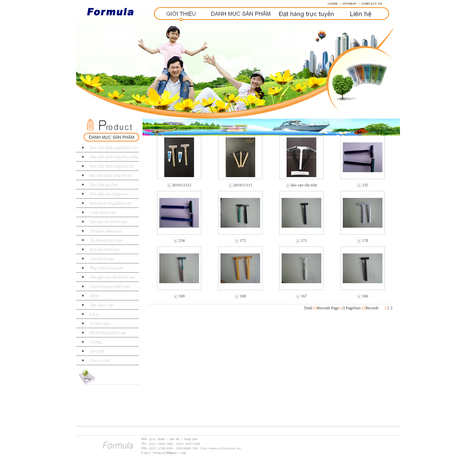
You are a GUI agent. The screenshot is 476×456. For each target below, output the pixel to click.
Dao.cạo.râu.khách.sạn (108, 222)
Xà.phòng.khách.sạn (106, 240)
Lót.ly (95, 314)
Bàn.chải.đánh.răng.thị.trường (114, 157)
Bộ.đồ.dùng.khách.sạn (108, 333)
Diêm (94, 296)
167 (304, 296)
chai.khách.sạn (102, 259)
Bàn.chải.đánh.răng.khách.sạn (114, 148)
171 (304, 241)
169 (181, 296)
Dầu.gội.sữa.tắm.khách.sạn (113, 277)
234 (181, 241)
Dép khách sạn (102, 305)
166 (365, 296)
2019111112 (181, 185)
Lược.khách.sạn (103, 212)
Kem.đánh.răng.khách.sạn (111, 203)
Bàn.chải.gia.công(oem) (109, 194)
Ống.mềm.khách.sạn (107, 268)
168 (243, 296)
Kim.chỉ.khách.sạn (105, 249)
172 (243, 241)
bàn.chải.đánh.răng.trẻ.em (111, 175)
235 (365, 185)
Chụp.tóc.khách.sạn (106, 231)
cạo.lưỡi (97, 351)
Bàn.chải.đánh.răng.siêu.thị (112, 166)
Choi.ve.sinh (100, 361)
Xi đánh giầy (100, 323)
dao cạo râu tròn (304, 185)
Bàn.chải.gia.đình (104, 185)
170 (365, 241)
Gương (96, 342)
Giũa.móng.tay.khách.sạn (110, 286)
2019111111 (243, 185)
